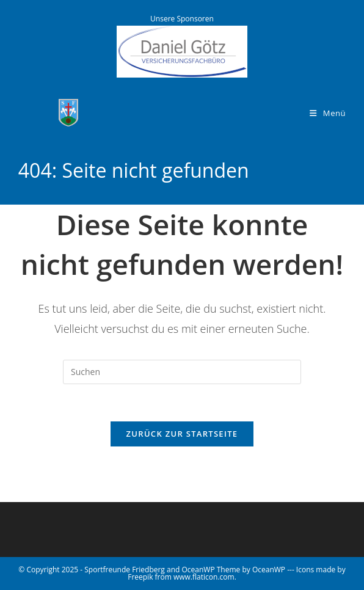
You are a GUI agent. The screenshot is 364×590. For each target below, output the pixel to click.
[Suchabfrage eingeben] (182, 372)
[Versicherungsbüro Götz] (182, 50)
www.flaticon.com (204, 577)
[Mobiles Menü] (328, 113)
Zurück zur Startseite (182, 434)
